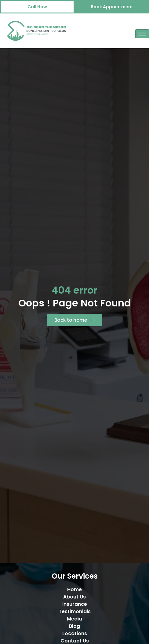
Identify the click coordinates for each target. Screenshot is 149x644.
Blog (74, 626)
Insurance (75, 604)
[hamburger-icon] (142, 34)
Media (74, 619)
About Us (74, 597)
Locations (75, 633)
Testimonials (75, 611)
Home (74, 589)
